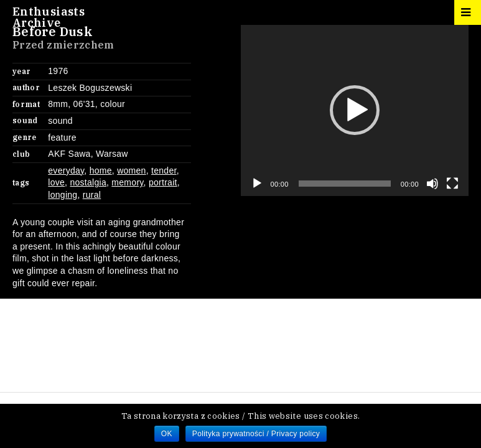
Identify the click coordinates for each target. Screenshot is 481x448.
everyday (66, 170)
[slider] (345, 184)
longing (63, 195)
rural (92, 195)
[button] (355, 110)
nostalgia (88, 182)
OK (167, 434)
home (101, 170)
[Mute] (432, 184)
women (132, 170)
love (56, 182)
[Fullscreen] (452, 184)
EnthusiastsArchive (49, 17)
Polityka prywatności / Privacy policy (256, 434)
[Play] (257, 184)
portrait (163, 182)
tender (164, 170)
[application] (355, 110)
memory (127, 182)
